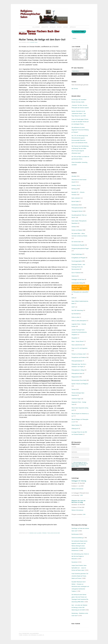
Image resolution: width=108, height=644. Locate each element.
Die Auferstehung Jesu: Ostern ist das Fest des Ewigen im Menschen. (80, 556)
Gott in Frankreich (76, 273)
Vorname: (74, 447)
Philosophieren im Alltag (78, 370)
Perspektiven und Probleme (79, 357)
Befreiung (74, 189)
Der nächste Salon (76, 242)
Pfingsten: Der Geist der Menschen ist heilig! (79, 501)
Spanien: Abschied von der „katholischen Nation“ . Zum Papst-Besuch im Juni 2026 (79, 114)
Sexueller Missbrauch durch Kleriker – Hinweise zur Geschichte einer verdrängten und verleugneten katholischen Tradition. (80, 587)
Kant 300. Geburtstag (77, 310)
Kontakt (66, 27)
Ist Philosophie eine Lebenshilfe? (80, 292)
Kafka (73, 298)
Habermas (74, 276)
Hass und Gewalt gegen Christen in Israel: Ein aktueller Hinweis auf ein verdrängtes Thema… (80, 122)
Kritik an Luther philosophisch (79, 321)
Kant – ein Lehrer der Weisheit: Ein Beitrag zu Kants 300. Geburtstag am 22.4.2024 (79, 608)
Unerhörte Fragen (79, 31)
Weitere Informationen (77, 489)
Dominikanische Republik (78, 245)
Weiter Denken (75, 425)
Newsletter (45, 27)
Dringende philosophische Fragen (80, 249)
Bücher (59, 27)
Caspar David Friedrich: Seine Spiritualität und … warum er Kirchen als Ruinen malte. (79, 568)
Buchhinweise (75, 205)
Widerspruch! (75, 429)
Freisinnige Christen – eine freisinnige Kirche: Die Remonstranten (78, 267)
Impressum (73, 27)
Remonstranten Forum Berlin (79, 380)
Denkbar (74, 227)
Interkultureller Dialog (77, 283)
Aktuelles (53, 27)
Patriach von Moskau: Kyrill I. (79, 354)
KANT (73, 307)
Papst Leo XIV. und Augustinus (79, 348)
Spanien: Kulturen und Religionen (80, 384)
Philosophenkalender (77, 361)
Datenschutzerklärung (77, 538)
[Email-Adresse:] (80, 71)
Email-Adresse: (75, 457)
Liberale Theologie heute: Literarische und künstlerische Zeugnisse (79, 332)
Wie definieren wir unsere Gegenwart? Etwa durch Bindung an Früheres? (80, 130)
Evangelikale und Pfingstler (79, 258)
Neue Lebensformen (77, 345)
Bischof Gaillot (75, 201)
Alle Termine (75, 89)
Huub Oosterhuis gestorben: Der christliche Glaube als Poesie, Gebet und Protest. (80, 576)
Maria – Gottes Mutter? (78, 341)
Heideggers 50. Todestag (79, 481)
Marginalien (75, 338)
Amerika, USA (75, 185)
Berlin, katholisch (76, 198)
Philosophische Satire (77, 373)
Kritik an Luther (75, 317)
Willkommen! (36, 27)
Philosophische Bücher (77, 208)
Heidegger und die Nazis (78, 279)
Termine (44, 533)
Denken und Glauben (36, 533)
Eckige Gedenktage (77, 254)
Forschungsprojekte (77, 261)
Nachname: (74, 452)
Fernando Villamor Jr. (37, 635)
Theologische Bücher (53, 533)
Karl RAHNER (75, 314)
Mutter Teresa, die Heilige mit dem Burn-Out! (42, 39)
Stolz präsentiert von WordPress (29, 633)
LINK (81, 495)
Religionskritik (75, 377)
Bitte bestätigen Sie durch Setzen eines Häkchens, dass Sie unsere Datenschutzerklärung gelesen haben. (80, 464)
